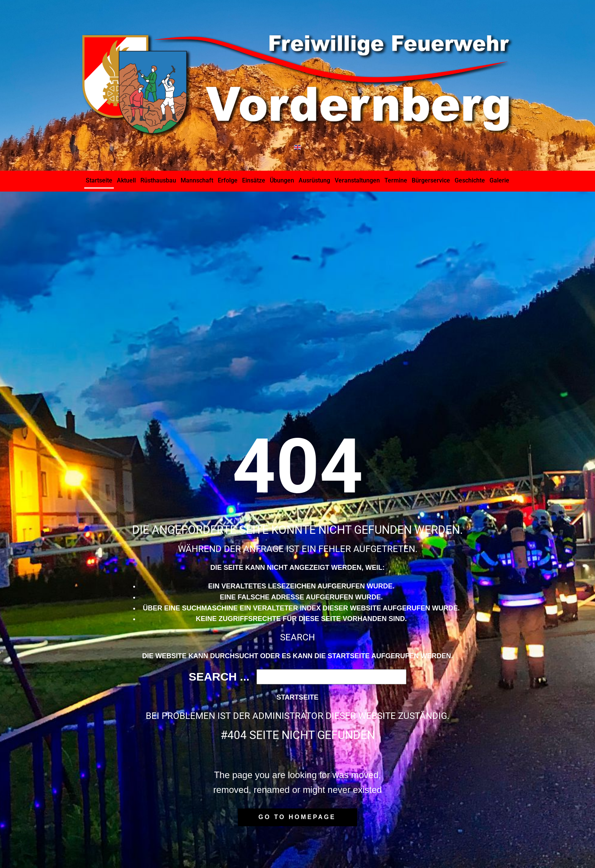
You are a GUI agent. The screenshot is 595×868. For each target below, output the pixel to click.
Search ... (219, 677)
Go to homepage (297, 817)
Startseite (298, 697)
